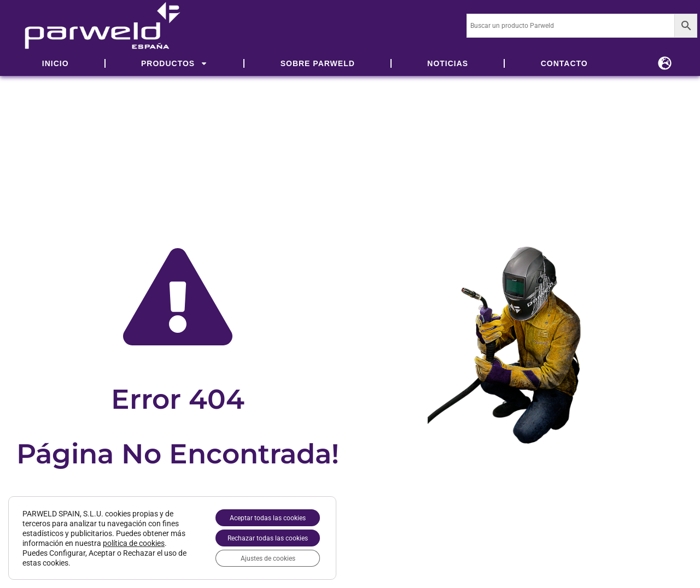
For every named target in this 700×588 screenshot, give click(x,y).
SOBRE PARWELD (318, 63)
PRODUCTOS (174, 63)
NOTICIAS (448, 63)
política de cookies (53, 549)
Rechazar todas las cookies (257, 534)
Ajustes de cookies (258, 557)
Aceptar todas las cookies (257, 511)
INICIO (56, 63)
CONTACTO (564, 63)
